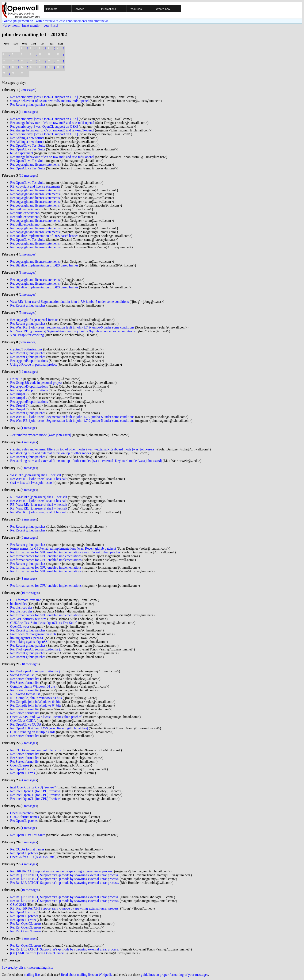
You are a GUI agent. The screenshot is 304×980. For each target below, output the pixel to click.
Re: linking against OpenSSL (30, 642)
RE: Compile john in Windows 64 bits (36, 698)
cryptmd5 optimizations (26, 349)
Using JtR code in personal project (33, 364)
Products (52, 9)
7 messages (29, 743)
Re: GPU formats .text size (28, 619)
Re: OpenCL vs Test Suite (28, 145)
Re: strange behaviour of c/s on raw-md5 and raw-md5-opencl (52, 123)
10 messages (30, 890)
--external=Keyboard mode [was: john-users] (41, 435)
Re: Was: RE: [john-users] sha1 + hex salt (38, 479)
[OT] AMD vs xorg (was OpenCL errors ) (38, 953)
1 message (28, 428)
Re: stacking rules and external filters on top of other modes (51, 453)
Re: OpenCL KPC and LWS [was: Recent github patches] (49, 728)
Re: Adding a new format (27, 138)
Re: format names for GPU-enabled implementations (46, 556)
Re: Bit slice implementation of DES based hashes (44, 236)
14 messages (28, 112)
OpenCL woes (20, 627)
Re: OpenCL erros (22, 769)
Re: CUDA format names (27, 849)
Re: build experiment (24, 209)
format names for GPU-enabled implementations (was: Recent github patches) (63, 548)
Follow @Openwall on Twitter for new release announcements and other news (55, 21)
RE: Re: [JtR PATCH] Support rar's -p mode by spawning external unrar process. (65, 908)
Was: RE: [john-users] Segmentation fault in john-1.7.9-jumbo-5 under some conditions (69, 302)
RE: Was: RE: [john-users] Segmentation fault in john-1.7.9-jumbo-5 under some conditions (72, 331)
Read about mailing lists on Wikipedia (87, 975)
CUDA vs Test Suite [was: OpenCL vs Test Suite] (44, 623)
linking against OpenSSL (27, 638)
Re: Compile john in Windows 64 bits (36, 702)
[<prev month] (12, 25)
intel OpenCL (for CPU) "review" (33, 787)
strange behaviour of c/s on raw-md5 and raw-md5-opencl (49, 101)
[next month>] (32, 25)
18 (45, 49)
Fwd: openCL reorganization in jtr (33, 634)
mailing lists (32, 975)
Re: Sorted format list (25, 679)
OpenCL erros (20, 765)
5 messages (27, 313)
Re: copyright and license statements (35, 164)
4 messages (29, 442)
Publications (109, 9)
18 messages (28, 175)
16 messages (30, 593)
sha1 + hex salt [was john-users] (32, 483)
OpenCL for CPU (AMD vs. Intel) (33, 857)
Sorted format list (22, 675)
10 (18, 74)
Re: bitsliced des (21, 608)
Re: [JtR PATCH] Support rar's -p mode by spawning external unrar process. (62, 871)
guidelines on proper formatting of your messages (174, 975)
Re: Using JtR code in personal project (36, 383)
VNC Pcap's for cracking (27, 335)
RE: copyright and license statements (35, 186)
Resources (135, 9)
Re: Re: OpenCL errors (26, 924)
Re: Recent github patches (28, 105)
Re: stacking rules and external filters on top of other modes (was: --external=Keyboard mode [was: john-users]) (86, 461)
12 (36, 55)
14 (36, 49)
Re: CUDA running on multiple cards (35, 750)
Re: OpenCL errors (23, 920)
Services (79, 9)
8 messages (29, 537)
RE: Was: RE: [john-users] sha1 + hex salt (39, 497)
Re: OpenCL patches (24, 821)
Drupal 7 (16, 379)
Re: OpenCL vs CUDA (26, 724)
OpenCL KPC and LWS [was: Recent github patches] (46, 717)
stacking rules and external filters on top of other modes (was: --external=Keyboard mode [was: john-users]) (83, 449)
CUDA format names (24, 817)
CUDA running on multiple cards (33, 732)
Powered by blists (14, 967)
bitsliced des (19, 604)
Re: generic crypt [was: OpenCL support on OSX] (44, 97)
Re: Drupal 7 (19, 394)
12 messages (28, 372)
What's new (163, 9)
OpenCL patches (21, 813)
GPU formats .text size (26, 600)
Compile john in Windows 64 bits (33, 686)
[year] (46, 25)
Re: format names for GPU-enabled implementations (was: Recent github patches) (66, 552)
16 (9, 68)
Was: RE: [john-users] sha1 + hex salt (36, 475)
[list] (54, 25)
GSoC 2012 (18, 905)
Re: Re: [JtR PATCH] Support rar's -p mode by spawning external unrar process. (64, 875)
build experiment (22, 153)
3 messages (27, 90)
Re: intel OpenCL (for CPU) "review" (36, 791)
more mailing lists (41, 967)
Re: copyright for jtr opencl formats (34, 320)
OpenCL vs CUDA (23, 721)
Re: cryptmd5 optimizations (29, 361)
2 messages (27, 254)
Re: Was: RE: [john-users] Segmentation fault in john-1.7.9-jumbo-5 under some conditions (72, 327)
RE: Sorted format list (25, 694)
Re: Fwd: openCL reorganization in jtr (36, 649)
